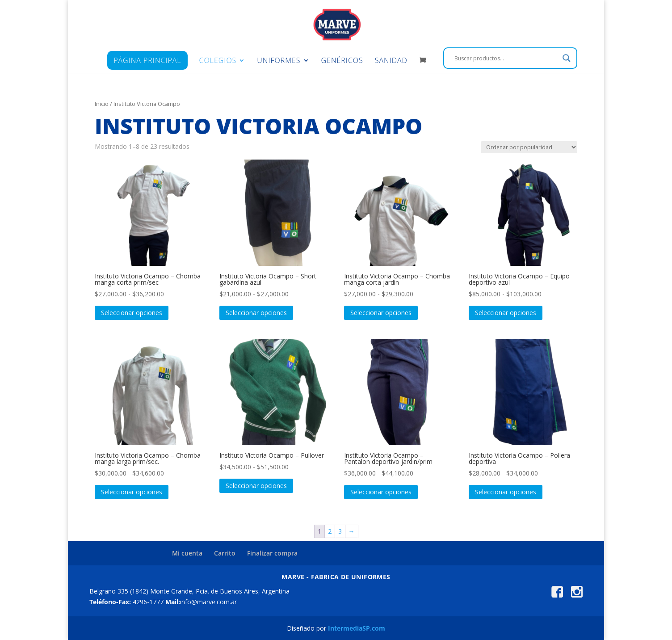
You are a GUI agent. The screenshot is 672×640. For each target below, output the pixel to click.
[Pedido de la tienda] (529, 147)
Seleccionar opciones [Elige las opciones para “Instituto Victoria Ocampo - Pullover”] (256, 486)
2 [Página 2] (330, 531)
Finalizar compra (272, 553)
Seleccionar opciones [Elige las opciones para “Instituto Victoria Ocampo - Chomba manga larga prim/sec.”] (132, 492)
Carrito (225, 553)
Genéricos (342, 61)
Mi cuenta (187, 553)
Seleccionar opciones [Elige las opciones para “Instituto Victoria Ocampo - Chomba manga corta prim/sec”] (132, 313)
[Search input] (506, 58)
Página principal (147, 60)
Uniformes (279, 61)
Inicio (102, 104)
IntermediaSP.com (357, 628)
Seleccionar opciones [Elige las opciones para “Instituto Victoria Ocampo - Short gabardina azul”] (256, 313)
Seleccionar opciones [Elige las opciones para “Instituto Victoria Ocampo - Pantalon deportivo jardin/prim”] (381, 492)
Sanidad (391, 61)
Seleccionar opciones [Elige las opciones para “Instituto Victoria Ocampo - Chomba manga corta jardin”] (381, 313)
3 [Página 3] (340, 531)
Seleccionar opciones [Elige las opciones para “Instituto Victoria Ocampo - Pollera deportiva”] (506, 492)
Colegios (218, 61)
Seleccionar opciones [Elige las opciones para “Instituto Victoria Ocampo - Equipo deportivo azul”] (506, 313)
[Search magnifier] (567, 58)
